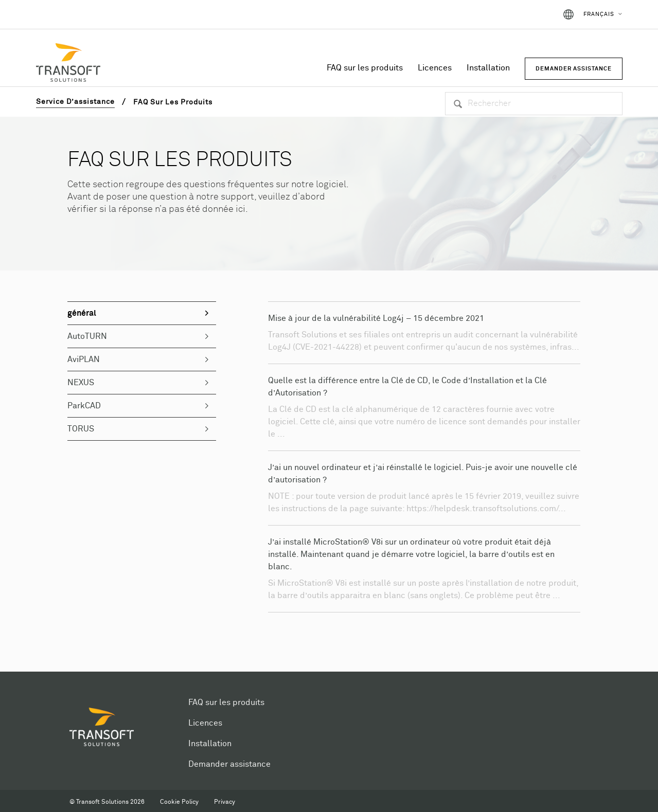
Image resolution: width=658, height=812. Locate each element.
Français (599, 14)
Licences (435, 68)
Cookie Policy (179, 802)
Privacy (225, 802)
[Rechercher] (534, 104)
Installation (488, 68)
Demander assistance (229, 764)
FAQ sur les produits (365, 68)
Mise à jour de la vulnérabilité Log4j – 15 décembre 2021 (376, 318)
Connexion (527, 14)
